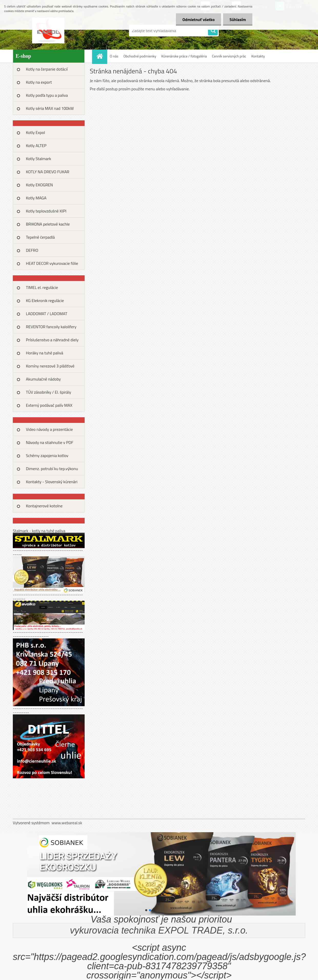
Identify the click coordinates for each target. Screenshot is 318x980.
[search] (213, 31)
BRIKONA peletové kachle (48, 224)
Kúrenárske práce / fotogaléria (184, 56)
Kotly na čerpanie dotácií (47, 69)
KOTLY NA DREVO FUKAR (48, 172)
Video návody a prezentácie (49, 429)
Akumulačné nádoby (43, 379)
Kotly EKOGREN (39, 185)
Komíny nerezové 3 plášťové (50, 366)
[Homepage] (101, 56)
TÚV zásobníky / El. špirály (48, 392)
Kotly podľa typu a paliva (47, 95)
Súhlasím (238, 20)
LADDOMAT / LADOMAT (47, 314)
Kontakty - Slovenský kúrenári (52, 482)
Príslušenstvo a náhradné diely (52, 340)
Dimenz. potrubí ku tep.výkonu (52, 469)
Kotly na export (39, 82)
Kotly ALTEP (36, 145)
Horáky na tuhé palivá (44, 353)
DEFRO (32, 250)
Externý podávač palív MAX (49, 405)
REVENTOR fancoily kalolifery (51, 327)
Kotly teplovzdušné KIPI (46, 211)
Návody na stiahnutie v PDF (50, 442)
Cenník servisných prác (229, 56)
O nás (114, 56)
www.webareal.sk (67, 823)
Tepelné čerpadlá (40, 237)
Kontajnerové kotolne (44, 506)
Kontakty (258, 56)
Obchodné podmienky (140, 56)
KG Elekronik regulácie (45, 300)
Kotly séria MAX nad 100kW (50, 108)
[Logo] (48, 31)
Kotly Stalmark (38, 159)
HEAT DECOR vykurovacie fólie (52, 263)
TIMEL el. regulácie (42, 287)
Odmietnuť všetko (198, 20)
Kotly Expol (35, 132)
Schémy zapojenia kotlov (47, 455)
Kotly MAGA (36, 198)
